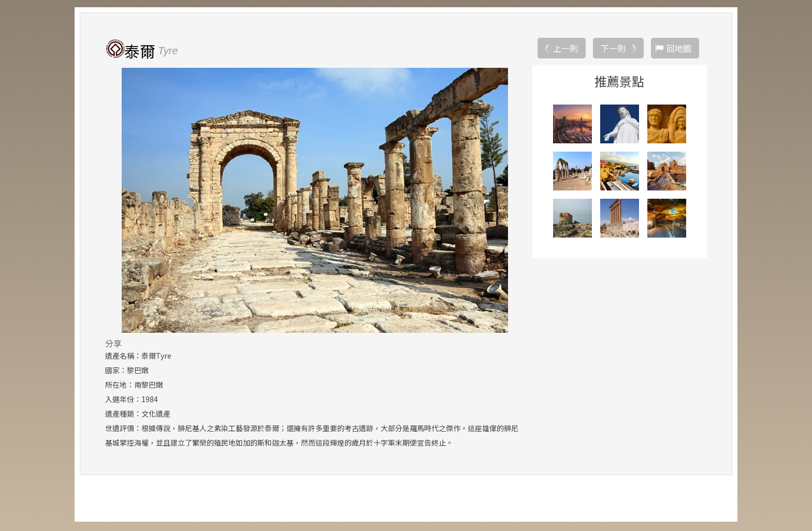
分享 (113, 344)
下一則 (613, 49)
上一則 (565, 49)
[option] (315, 201)
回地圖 (679, 49)
